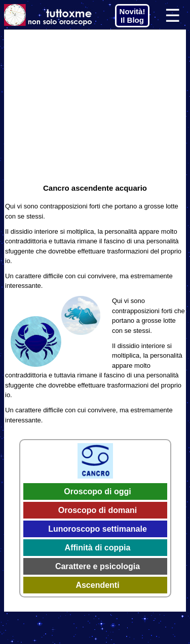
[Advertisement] (95, 106)
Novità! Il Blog (132, 16)
